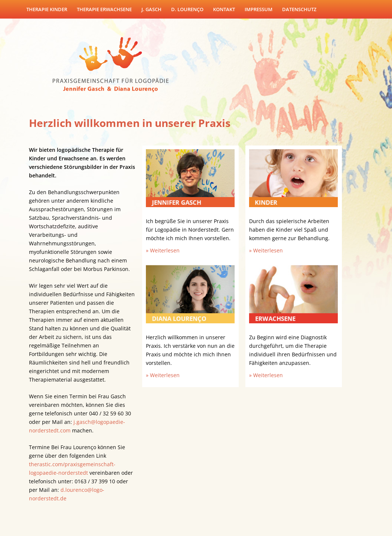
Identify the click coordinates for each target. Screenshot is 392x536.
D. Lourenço (187, 9)
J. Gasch (151, 9)
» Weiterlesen (163, 250)
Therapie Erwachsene (104, 9)
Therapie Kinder (47, 9)
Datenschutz (299, 9)
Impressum (259, 9)
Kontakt (224, 9)
